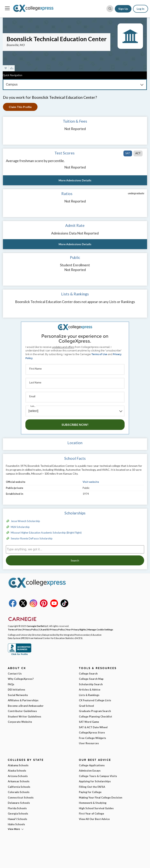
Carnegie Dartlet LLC (37, 626)
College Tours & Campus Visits (98, 776)
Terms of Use (99, 354)
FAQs (11, 684)
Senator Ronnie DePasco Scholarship (32, 538)
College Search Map (91, 679)
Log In (141, 9)
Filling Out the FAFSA (92, 787)
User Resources (89, 743)
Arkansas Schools (19, 781)
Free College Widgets (92, 738)
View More (14, 829)
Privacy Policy (30, 629)
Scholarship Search (91, 684)
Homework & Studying (93, 803)
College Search (88, 674)
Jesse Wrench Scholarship (25, 521)
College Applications (92, 765)
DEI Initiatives (17, 690)
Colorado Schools (19, 792)
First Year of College (92, 814)
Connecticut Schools (21, 798)
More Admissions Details (75, 180)
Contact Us (15, 674)
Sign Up (123, 9)
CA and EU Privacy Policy (52, 629)
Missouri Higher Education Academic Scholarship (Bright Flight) (46, 533)
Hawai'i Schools (17, 819)
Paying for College (90, 792)
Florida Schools (17, 808)
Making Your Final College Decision (101, 798)
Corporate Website (20, 722)
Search (75, 560)
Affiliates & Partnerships (23, 700)
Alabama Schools (18, 765)
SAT (128, 153)
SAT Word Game (89, 722)
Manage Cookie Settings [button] (100, 629)
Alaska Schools (17, 771)
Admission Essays (90, 771)
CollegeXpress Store (92, 733)
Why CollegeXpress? (21, 679)
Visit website (91, 482)
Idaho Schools (16, 824)
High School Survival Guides (96, 808)
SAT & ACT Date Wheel (93, 727)
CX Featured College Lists (95, 700)
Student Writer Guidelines (25, 717)
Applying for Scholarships (95, 781)
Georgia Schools (18, 814)
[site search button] (110, 9)
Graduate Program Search (95, 711)
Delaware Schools (19, 803)
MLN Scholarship (20, 527)
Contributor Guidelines (22, 711)
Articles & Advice (90, 690)
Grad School (86, 706)
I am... (33, 406)
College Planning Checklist (96, 717)
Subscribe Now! (75, 425)
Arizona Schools (18, 776)
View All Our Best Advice (94, 819)
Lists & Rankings (89, 695)
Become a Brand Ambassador (26, 706)
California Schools (19, 787)
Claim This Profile (20, 107)
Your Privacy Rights (76, 629)
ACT (138, 153)
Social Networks (18, 695)
